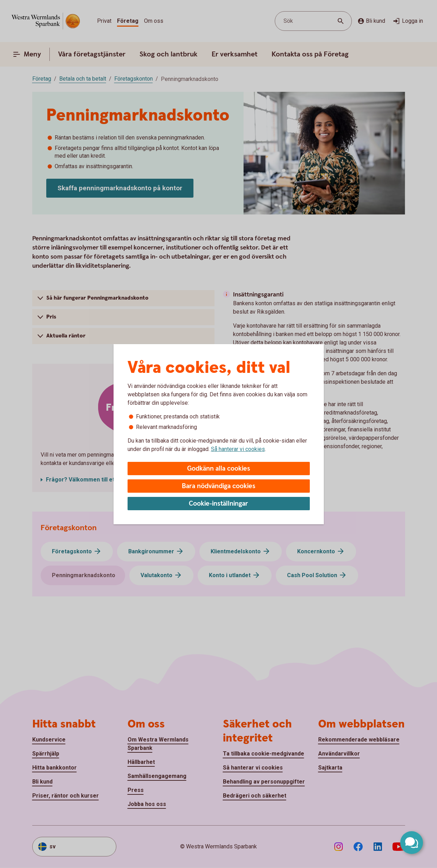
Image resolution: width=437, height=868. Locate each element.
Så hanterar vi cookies (238, 449)
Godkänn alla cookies (219, 469)
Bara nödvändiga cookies (219, 486)
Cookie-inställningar (218, 504)
